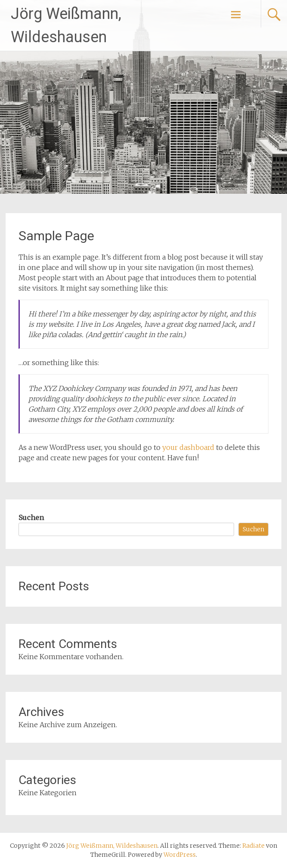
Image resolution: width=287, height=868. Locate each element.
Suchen (31, 518)
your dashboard (188, 447)
